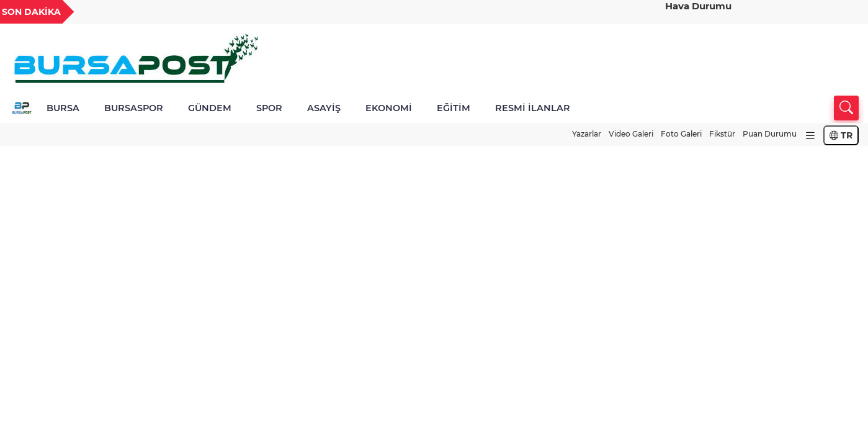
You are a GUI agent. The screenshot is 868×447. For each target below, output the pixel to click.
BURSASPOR (134, 108)
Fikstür (722, 134)
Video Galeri (631, 134)
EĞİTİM (454, 108)
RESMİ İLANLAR (533, 108)
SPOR (269, 108)
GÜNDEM (210, 108)
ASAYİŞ (324, 108)
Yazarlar (587, 134)
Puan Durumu (770, 134)
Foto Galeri (681, 134)
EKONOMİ (389, 108)
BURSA (63, 108)
